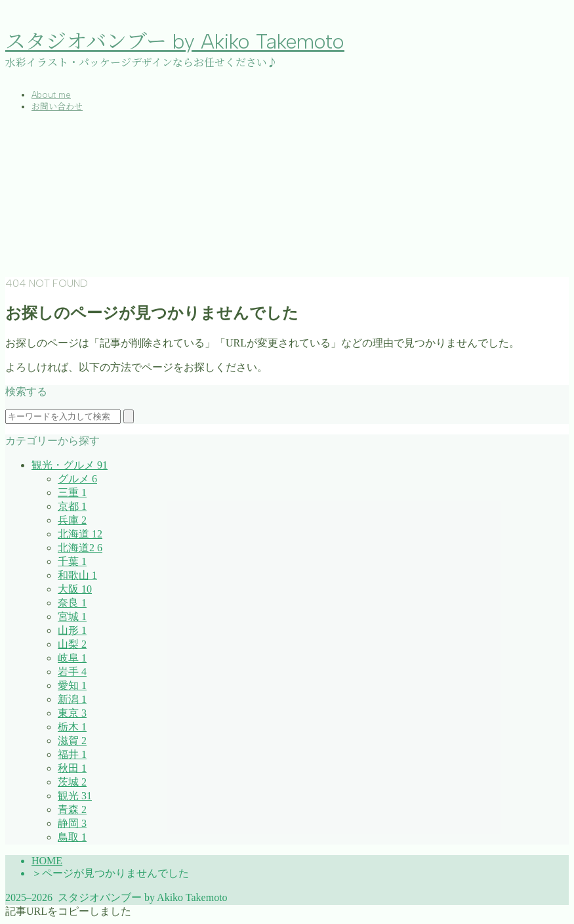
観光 (75, 796)
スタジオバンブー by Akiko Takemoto (175, 42)
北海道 (80, 534)
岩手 (72, 672)
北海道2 (80, 548)
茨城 (72, 782)
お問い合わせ (57, 107)
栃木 (72, 727)
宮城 (72, 617)
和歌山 (77, 575)
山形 (72, 630)
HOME (47, 861)
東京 (72, 713)
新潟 (72, 699)
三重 (72, 493)
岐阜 (72, 658)
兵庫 (72, 520)
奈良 (72, 603)
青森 (72, 809)
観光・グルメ (70, 465)
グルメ (77, 479)
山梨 (72, 644)
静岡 (72, 823)
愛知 (72, 685)
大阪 (75, 589)
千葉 (72, 561)
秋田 (72, 768)
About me (51, 95)
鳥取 (72, 837)
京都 (72, 506)
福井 (72, 754)
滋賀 (72, 741)
